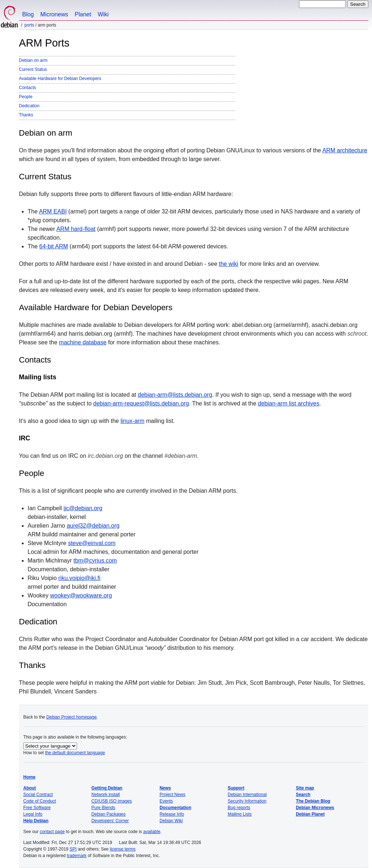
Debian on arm (33, 60)
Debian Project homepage (71, 717)
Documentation (175, 808)
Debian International (247, 795)
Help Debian (36, 821)
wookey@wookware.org (81, 595)
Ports (29, 25)
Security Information (247, 801)
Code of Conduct (40, 801)
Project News (172, 795)
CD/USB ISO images (112, 801)
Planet (83, 14)
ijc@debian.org (83, 508)
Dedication (29, 106)
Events (166, 801)
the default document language (75, 753)
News (165, 788)
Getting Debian (107, 788)
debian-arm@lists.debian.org (175, 395)
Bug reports (239, 808)
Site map (305, 788)
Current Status (33, 69)
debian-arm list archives (289, 403)
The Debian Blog (313, 801)
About (30, 788)
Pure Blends (103, 808)
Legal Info (33, 814)
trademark (77, 856)
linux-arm (133, 421)
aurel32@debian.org (93, 526)
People (26, 97)
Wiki (103, 14)
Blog (28, 14)
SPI (73, 849)
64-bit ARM (54, 246)
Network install (106, 795)
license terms (123, 849)
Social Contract (38, 795)
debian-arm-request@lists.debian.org (141, 403)
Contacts (27, 88)
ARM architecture (345, 150)
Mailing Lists (240, 814)
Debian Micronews (315, 808)
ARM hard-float (76, 229)
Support (236, 788)
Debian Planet (310, 814)
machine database (83, 342)
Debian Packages (109, 814)
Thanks (26, 115)
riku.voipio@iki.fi (80, 578)
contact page (52, 832)
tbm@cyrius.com (95, 561)
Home (29, 777)
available (152, 832)
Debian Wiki (171, 821)
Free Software (37, 808)
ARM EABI (53, 211)
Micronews (54, 14)
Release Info (172, 814)
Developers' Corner (110, 821)
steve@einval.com (92, 543)
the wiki (229, 264)
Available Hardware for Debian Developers (60, 79)
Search (303, 795)
